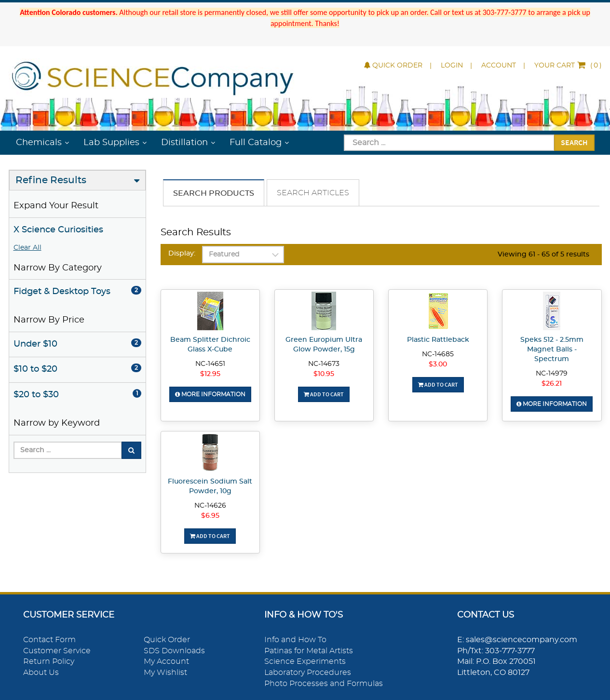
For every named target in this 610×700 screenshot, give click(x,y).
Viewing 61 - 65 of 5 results (543, 255)
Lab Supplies (111, 143)
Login (452, 66)
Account (499, 66)
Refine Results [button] (51, 180)
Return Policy (49, 661)
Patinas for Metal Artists (309, 651)
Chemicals (39, 143)
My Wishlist (165, 673)
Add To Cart (324, 394)
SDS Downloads (174, 651)
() (568, 66)
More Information (210, 394)
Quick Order (393, 66)
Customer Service (57, 651)
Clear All (27, 248)
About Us (41, 673)
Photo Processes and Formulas (324, 684)
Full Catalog (256, 143)
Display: (182, 254)
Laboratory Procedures (308, 673)
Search (574, 142)
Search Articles (313, 193)
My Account (166, 661)
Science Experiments (305, 661)
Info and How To (295, 640)
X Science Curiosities (58, 230)
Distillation (184, 143)
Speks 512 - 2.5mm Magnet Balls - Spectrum (552, 350)
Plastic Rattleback (438, 340)
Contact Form (49, 640)
